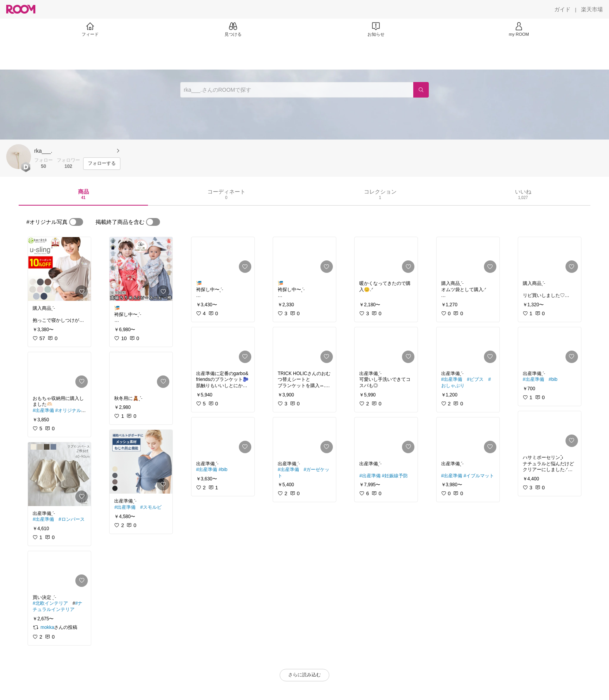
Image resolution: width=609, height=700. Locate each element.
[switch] (76, 222)
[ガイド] (562, 9)
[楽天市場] (592, 9)
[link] (59, 269)
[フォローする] (102, 164)
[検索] (421, 90)
